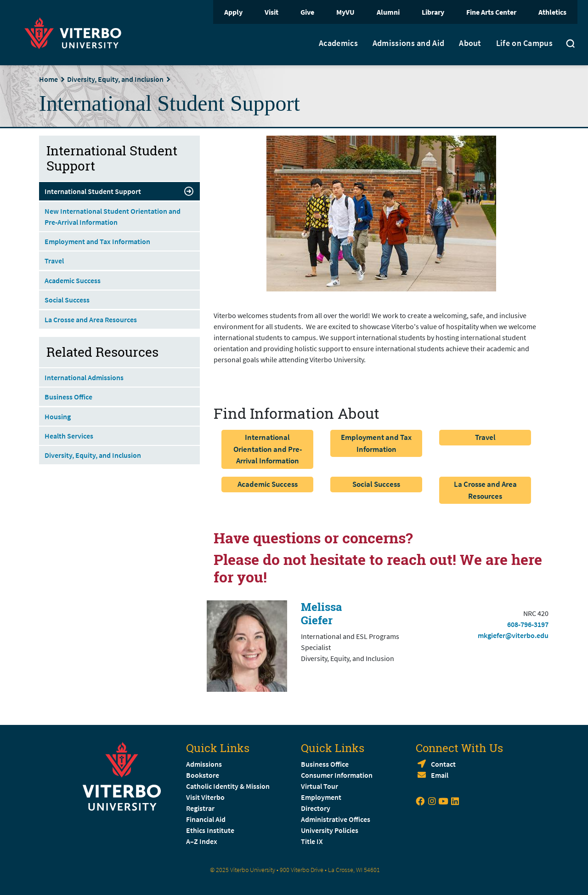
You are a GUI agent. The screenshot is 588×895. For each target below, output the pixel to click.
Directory (316, 808)
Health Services (69, 436)
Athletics (552, 12)
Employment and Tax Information (376, 443)
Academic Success (268, 484)
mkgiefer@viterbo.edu (513, 635)
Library (433, 12)
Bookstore (203, 775)
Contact (443, 764)
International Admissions (84, 377)
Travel (485, 437)
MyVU (345, 12)
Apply (233, 12)
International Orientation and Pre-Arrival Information (268, 449)
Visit (271, 12)
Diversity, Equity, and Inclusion (115, 79)
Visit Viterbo (205, 797)
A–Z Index (202, 841)
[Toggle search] (571, 45)
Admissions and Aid (408, 43)
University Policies (330, 830)
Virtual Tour (319, 786)
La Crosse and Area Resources (485, 490)
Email (440, 775)
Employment (321, 797)
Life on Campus (524, 43)
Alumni (388, 12)
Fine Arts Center (491, 12)
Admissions (204, 764)
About (470, 43)
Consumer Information (337, 775)
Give (307, 12)
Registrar (200, 808)
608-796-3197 (528, 624)
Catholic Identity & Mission (228, 786)
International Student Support (119, 191)
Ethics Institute (210, 830)
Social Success (376, 484)
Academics (338, 43)
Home (48, 79)
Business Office (68, 397)
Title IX (312, 841)
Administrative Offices (336, 819)
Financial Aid (206, 819)
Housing (58, 416)
